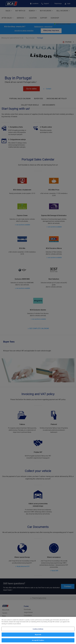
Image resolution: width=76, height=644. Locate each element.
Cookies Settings (38, 629)
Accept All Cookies (38, 640)
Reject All (38, 635)
